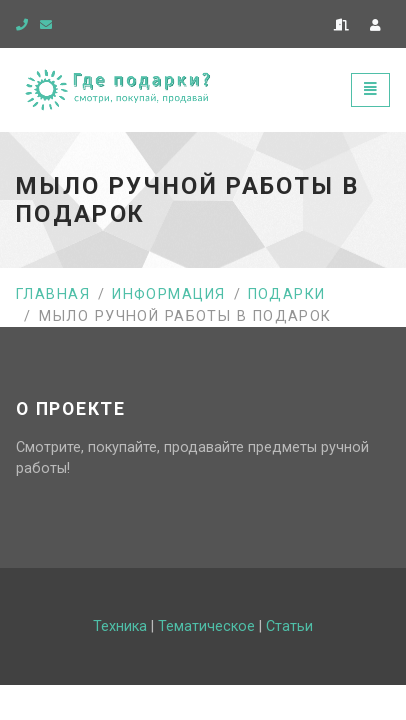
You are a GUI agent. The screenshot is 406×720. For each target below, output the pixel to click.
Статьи (289, 626)
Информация (168, 294)
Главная (53, 294)
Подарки (287, 294)
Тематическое (206, 626)
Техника (120, 626)
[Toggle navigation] (370, 89)
